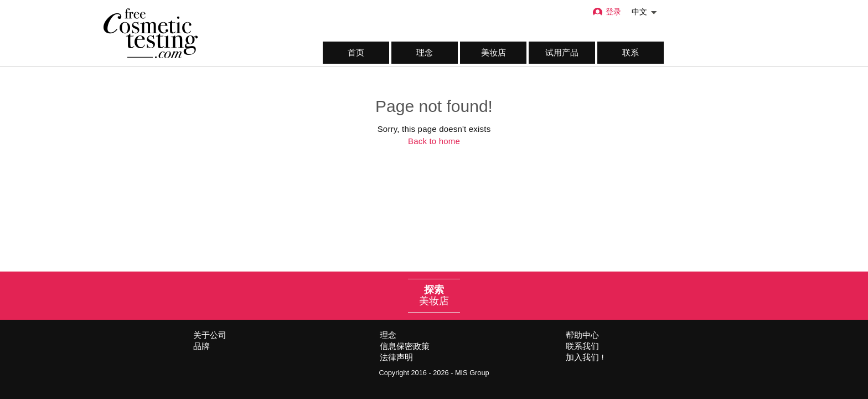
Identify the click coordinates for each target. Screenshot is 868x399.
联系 (631, 52)
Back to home (434, 141)
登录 (606, 12)
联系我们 (582, 346)
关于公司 (210, 335)
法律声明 (396, 357)
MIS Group (472, 373)
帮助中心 (582, 335)
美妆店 (494, 52)
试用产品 (562, 52)
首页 (356, 52)
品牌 (201, 346)
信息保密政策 (405, 346)
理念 (425, 52)
